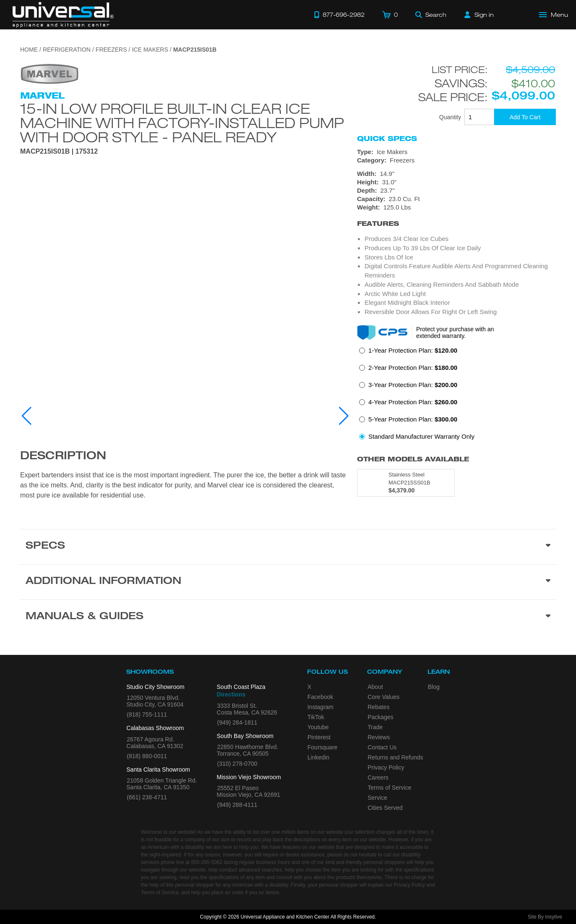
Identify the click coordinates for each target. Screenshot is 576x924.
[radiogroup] (456, 396)
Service (377, 798)
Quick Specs (387, 139)
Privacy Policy (386, 767)
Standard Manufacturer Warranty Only (421, 436)
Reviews (379, 737)
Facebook (320, 697)
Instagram (321, 707)
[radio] (408, 353)
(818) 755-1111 (147, 715)
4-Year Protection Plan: (413, 402)
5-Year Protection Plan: (413, 419)
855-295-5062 (207, 862)
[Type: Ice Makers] (456, 152)
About (375, 687)
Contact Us (382, 747)
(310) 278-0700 (237, 764)
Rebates (378, 707)
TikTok (316, 717)
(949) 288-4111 (237, 805)
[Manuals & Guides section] (288, 617)
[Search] (431, 15)
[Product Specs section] (288, 547)
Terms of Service (389, 788)
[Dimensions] (456, 191)
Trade (375, 727)
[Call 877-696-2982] (339, 15)
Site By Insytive (545, 917)
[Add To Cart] (525, 117)
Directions (231, 694)
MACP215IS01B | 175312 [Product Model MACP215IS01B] (59, 152)
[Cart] (390, 15)
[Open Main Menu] (554, 15)
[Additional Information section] (288, 582)
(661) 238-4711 (147, 797)
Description (63, 457)
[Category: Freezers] (456, 160)
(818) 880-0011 (147, 756)
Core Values (383, 697)
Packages (380, 717)
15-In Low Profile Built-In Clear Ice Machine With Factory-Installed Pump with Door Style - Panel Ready (182, 123)
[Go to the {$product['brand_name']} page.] (50, 73)
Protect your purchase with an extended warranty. (455, 332)
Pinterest (319, 737)
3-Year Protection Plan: (413, 385)
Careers (378, 777)
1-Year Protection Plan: (413, 350)
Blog (434, 687)
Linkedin (318, 757)
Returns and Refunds (395, 757)
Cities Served (385, 808)
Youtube (318, 727)
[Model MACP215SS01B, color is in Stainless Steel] (406, 483)
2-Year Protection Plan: (413, 368)
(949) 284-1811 (237, 722)
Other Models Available (413, 459)
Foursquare (323, 747)
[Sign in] (479, 15)
